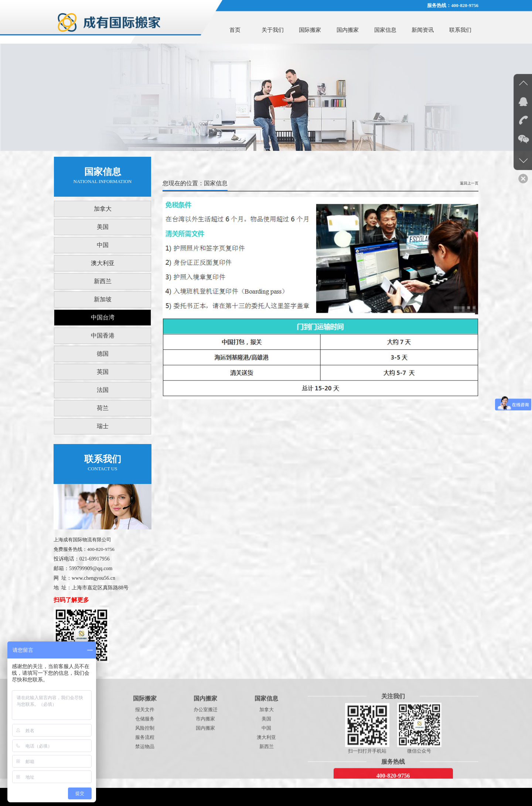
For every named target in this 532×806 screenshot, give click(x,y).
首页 (235, 30)
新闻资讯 (423, 30)
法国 (103, 390)
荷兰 (103, 408)
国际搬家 (310, 30)
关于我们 (273, 30)
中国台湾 (103, 317)
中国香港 (103, 336)
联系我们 (460, 30)
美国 (103, 227)
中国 (103, 245)
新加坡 (103, 299)
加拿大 (103, 209)
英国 (103, 372)
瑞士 (103, 426)
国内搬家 (348, 30)
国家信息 (385, 30)
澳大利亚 (103, 263)
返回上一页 (469, 183)
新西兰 (103, 281)
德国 (103, 354)
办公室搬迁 (206, 775)
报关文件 (145, 775)
